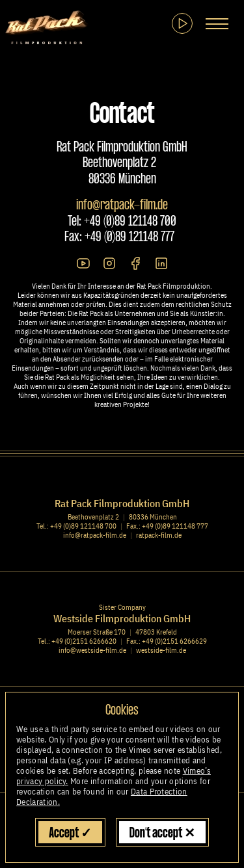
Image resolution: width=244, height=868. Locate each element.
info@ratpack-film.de (122, 205)
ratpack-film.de (159, 535)
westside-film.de (161, 650)
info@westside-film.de (92, 650)
